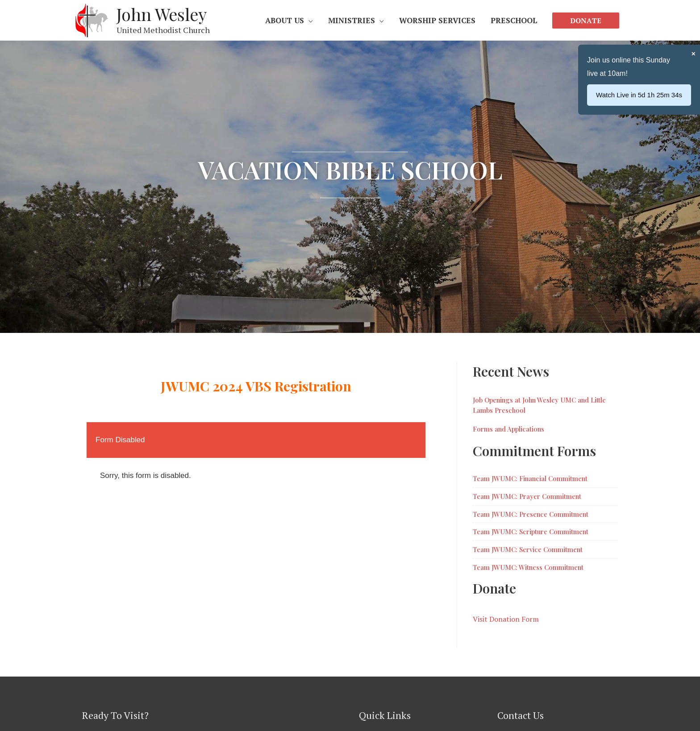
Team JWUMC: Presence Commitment (531, 514)
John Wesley (162, 14)
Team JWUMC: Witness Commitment (528, 567)
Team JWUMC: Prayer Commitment (527, 496)
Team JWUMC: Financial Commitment (530, 478)
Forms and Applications (508, 429)
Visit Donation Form (506, 619)
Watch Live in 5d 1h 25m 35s (639, 95)
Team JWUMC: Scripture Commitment (531, 532)
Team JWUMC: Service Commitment (528, 549)
